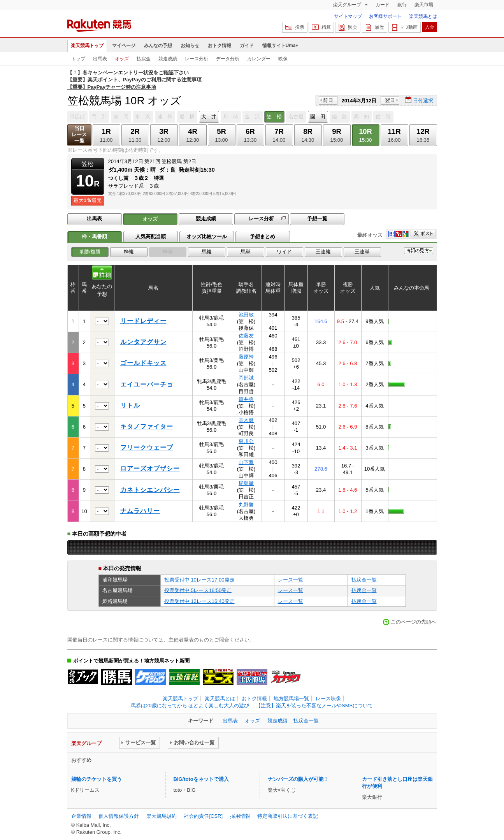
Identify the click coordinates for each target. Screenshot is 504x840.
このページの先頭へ (414, 622)
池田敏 (246, 315)
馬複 (207, 252)
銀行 (402, 5)
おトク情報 (220, 46)
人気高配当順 (151, 236)
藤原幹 (246, 357)
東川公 (246, 441)
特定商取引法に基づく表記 (288, 816)
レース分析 (197, 59)
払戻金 (144, 59)
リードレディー (143, 321)
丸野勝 (246, 505)
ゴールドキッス (143, 363)
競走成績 (168, 59)
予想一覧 (317, 219)
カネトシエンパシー (150, 490)
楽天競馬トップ (87, 46)
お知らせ (190, 46)
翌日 (390, 100)
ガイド (247, 46)
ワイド (284, 252)
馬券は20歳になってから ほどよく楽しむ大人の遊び (190, 706)
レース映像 (328, 699)
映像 (283, 59)
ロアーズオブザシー (150, 468)
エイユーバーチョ (147, 384)
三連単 (362, 252)
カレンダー (259, 59)
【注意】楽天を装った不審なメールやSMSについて (314, 706)
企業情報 (81, 816)
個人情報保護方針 (119, 816)
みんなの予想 (158, 46)
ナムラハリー (140, 511)
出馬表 (100, 59)
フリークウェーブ (147, 447)
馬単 (246, 252)
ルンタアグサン (143, 342)
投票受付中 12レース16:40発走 (199, 601)
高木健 (246, 420)
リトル (130, 405)
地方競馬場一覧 (291, 699)
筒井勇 (246, 399)
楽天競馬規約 (162, 816)
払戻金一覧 (364, 580)
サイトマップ (348, 16)
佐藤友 (246, 336)
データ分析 (228, 59)
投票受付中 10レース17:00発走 (199, 580)
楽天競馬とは (423, 16)
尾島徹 (246, 483)
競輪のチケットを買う (97, 779)
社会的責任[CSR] (203, 816)
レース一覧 (291, 580)
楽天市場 (424, 5)
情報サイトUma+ (280, 46)
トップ (78, 59)
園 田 (318, 117)
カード (383, 5)
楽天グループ (348, 5)
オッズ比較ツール (207, 236)
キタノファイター (147, 426)
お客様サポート (385, 16)
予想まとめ (263, 236)
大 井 (209, 117)
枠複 (129, 252)
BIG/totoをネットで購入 (201, 779)
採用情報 (240, 816)
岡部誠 (246, 378)
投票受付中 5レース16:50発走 (198, 590)
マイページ (124, 46)
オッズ (122, 59)
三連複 (323, 252)
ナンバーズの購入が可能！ (298, 779)
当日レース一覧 (79, 134)
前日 (328, 100)
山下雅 (246, 462)
